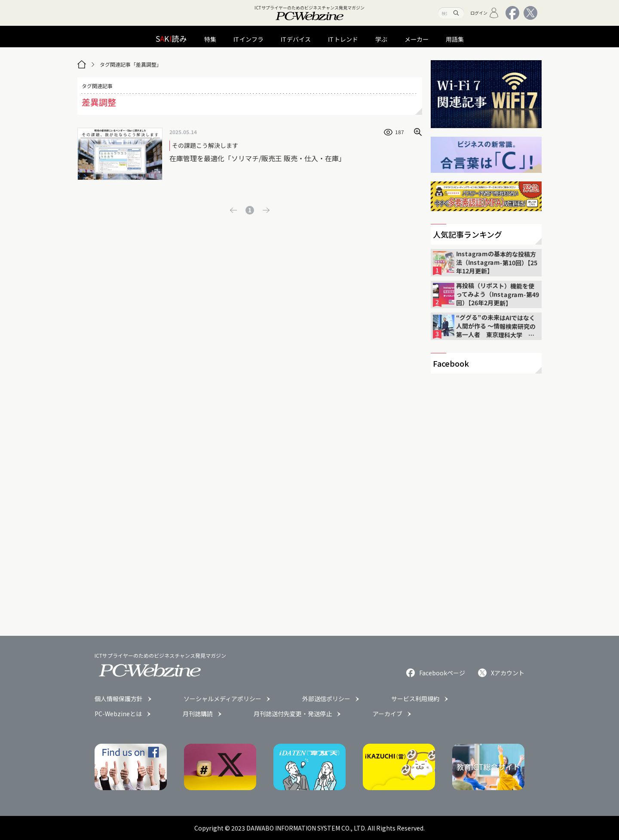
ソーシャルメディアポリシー (222, 699)
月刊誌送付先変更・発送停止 (293, 714)
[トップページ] (82, 64)
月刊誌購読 (198, 714)
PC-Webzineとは (118, 714)
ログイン (485, 13)
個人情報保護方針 (119, 699)
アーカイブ (388, 714)
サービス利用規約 (415, 699)
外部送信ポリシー (326, 699)
